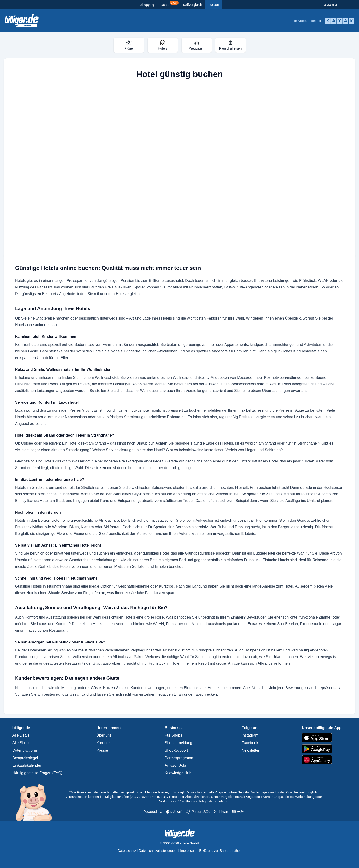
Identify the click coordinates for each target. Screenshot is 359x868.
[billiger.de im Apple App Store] (322, 738)
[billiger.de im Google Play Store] (322, 749)
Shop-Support (176, 750)
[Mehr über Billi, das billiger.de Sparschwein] (37, 802)
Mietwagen (197, 45)
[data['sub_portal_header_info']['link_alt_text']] (22, 21)
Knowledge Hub (178, 773)
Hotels (163, 45)
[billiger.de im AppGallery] (322, 760)
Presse (102, 750)
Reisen (214, 5)
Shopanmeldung (179, 743)
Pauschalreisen (230, 45)
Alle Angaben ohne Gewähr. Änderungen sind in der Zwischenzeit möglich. (264, 792)
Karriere (103, 743)
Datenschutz (127, 851)
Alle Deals (21, 735)
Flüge (129, 45)
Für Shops (173, 735)
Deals (170, 4)
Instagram (250, 735)
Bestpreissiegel (25, 758)
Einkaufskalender (27, 765)
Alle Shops (22, 743)
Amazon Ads (175, 765)
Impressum (188, 851)
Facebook (250, 743)
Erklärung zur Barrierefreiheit (220, 851)
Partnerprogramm (179, 758)
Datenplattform (25, 750)
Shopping (147, 5)
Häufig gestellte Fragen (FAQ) (38, 773)
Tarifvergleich (192, 5)
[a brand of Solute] (340, 5)
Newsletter (251, 750)
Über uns (104, 735)
